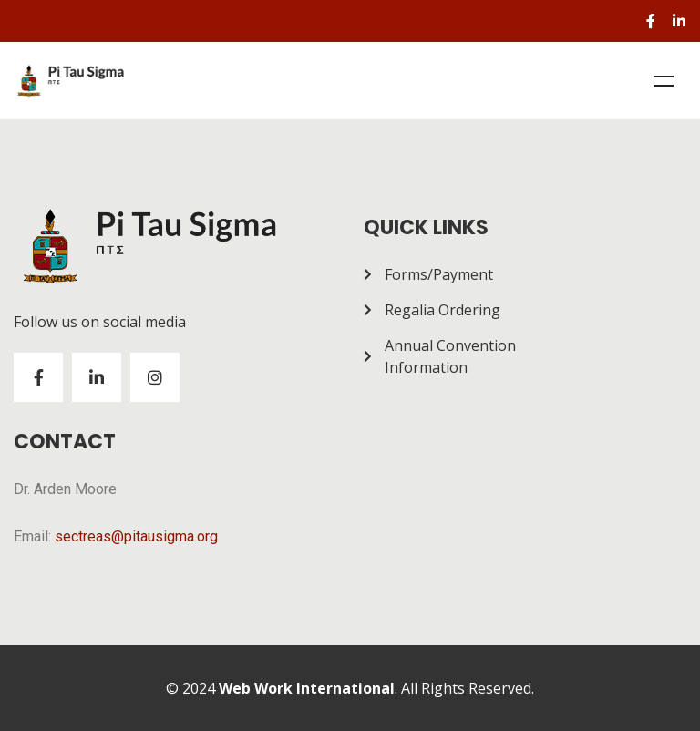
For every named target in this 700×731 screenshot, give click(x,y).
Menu (664, 81)
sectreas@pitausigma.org (136, 536)
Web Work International (307, 688)
